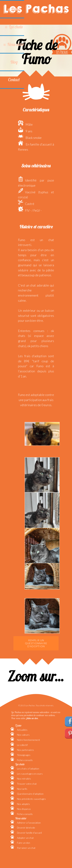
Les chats (16, 27)
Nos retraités (24, 779)
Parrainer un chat (26, 848)
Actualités (22, 730)
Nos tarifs (22, 789)
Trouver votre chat (27, 784)
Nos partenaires (25, 750)
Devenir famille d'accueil (29, 833)
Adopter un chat (25, 838)
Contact (14, 80)
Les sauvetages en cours (30, 774)
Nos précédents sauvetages (31, 799)
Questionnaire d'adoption (30, 794)
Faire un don (24, 843)
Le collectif (22, 745)
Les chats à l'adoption (28, 769)
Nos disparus (24, 809)
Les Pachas (36, 9)
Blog (14, 62)
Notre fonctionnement (28, 740)
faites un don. (33, 718)
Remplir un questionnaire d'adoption (36, 643)
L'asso (16, 9)
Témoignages (24, 755)
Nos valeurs (23, 735)
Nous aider (16, 44)
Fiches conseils (25, 760)
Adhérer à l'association (29, 823)
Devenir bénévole (26, 828)
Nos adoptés (23, 804)
